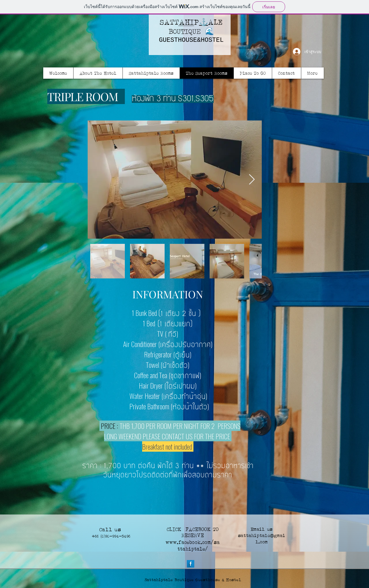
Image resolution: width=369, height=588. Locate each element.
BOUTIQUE (185, 31)
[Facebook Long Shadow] (191, 564)
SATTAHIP (180, 22)
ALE (215, 22)
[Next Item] (252, 180)
